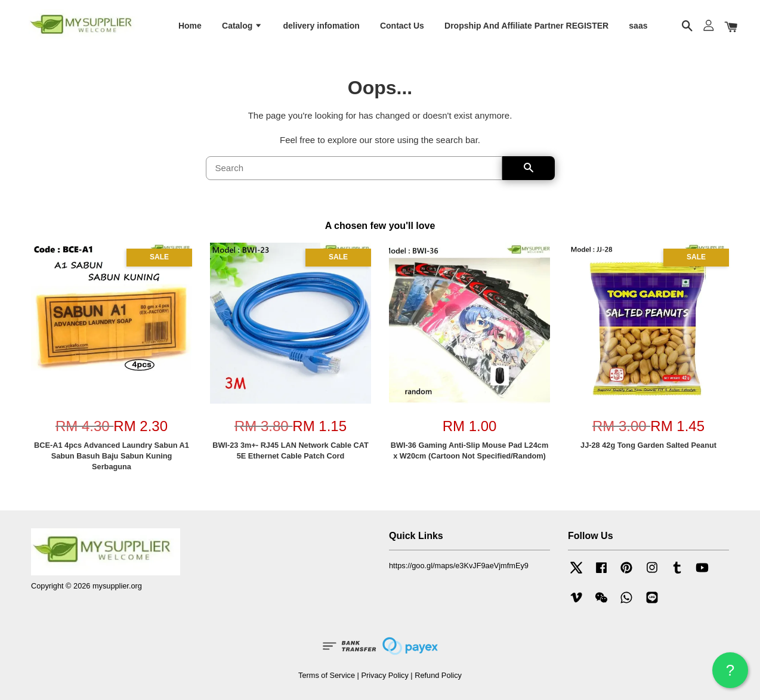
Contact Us (402, 26)
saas (638, 26)
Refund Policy (438, 675)
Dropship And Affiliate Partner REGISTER (526, 26)
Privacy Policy (384, 675)
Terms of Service (327, 675)
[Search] (354, 169)
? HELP (730, 675)
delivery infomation (321, 26)
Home (190, 26)
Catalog (242, 26)
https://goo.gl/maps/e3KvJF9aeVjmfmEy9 (459, 566)
